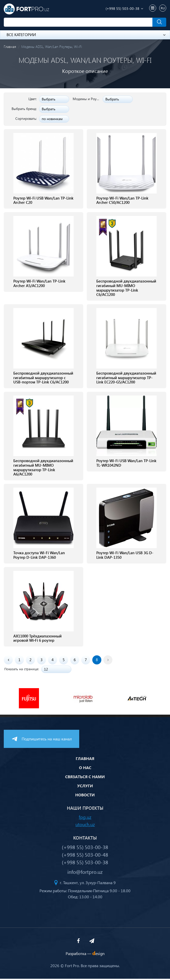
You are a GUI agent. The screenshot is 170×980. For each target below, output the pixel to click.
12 (46, 670)
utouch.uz (85, 825)
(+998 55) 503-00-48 (85, 856)
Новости (85, 796)
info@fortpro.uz (85, 873)
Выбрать (49, 99)
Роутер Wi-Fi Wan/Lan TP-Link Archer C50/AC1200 (122, 201)
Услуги (85, 787)
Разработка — (85, 955)
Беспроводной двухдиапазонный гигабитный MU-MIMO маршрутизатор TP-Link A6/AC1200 (43, 468)
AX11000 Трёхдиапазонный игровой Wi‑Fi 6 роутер (37, 639)
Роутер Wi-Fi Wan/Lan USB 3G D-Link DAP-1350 (125, 556)
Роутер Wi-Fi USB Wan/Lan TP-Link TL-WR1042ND (126, 464)
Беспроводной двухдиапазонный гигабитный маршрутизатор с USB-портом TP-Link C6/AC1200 (43, 378)
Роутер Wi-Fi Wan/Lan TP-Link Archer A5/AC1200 (39, 284)
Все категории (86, 34)
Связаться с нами (85, 778)
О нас (85, 769)
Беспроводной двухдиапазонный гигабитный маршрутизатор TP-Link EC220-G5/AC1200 (126, 378)
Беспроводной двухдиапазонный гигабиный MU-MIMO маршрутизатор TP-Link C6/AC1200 (126, 288)
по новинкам (52, 119)
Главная (10, 47)
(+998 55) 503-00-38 (122, 8)
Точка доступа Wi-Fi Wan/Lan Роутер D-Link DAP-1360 (39, 556)
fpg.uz (85, 818)
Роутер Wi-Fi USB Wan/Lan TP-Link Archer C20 (43, 201)
